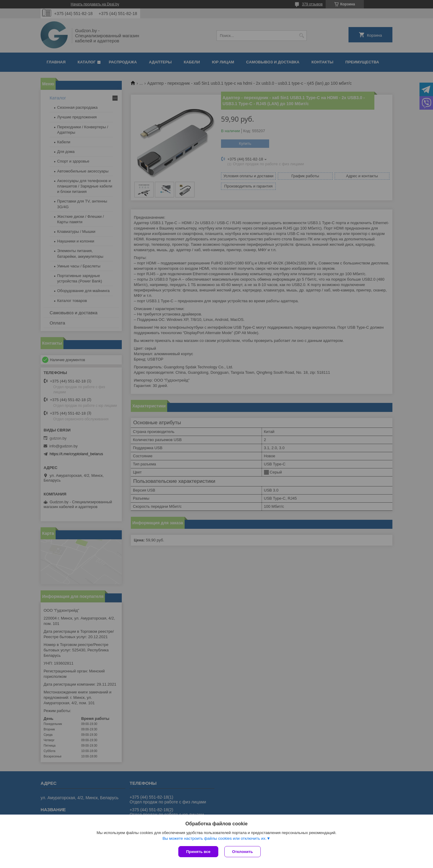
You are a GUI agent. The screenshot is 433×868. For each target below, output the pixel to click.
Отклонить (243, 852)
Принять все (198, 852)
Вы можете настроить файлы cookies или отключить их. (214, 838)
